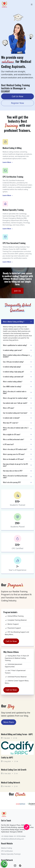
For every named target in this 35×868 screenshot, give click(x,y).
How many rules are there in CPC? (13, 471)
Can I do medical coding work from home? (15, 413)
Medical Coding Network (11, 782)
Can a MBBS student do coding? (12, 387)
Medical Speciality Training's (11, 854)
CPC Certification (7, 851)
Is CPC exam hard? (8, 444)
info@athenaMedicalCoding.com (13, 839)
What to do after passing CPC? (12, 482)
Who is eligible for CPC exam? (12, 434)
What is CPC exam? (9, 408)
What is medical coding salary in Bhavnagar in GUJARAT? (16, 356)
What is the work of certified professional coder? (15, 477)
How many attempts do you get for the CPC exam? (15, 465)
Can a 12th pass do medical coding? (13, 362)
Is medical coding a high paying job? (13, 372)
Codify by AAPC (7, 757)
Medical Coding (7, 848)
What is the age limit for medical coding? (15, 398)
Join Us (17, 291)
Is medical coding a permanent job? (13, 377)
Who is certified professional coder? (14, 439)
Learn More (8, 162)
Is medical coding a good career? (13, 350)
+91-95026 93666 (7, 836)
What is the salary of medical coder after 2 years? (16, 429)
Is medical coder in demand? (11, 418)
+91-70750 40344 (19, 836)
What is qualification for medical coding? (15, 345)
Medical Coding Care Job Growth (14, 770)
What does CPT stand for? (11, 423)
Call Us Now (18, 96)
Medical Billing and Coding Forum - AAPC (17, 734)
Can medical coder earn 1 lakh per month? (15, 403)
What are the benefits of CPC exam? (13, 459)
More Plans (9, 722)
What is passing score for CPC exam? (14, 454)
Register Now (17, 103)
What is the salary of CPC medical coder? (15, 449)
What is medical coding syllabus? (13, 382)
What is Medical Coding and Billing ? (14, 322)
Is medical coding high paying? (12, 367)
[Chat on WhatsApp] (4, 863)
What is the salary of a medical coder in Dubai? (15, 392)
